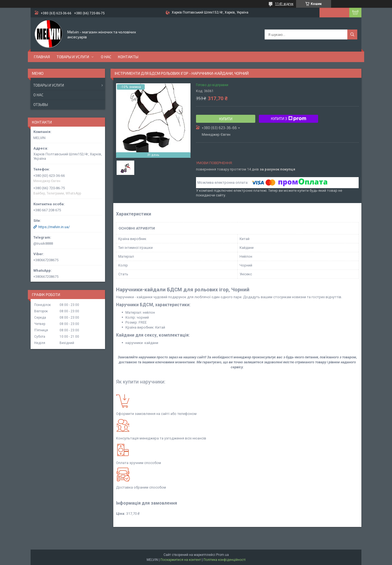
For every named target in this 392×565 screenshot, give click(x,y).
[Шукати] (352, 34)
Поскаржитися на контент (181, 560)
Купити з (289, 119)
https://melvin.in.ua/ (54, 227)
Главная (42, 57)
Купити (226, 119)
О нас (106, 57)
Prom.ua (222, 555)
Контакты (128, 57)
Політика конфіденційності (225, 560)
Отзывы (41, 105)
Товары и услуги (73, 57)
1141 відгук (284, 4)
